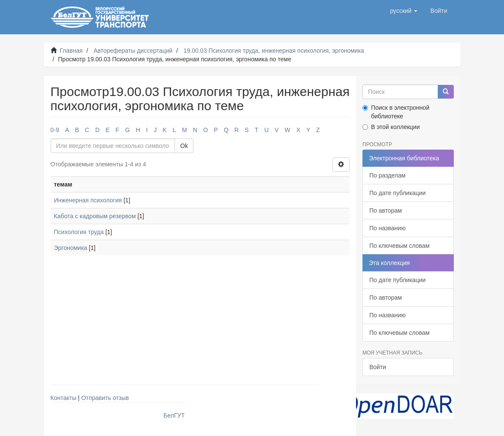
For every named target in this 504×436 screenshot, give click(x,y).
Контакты (63, 398)
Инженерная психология (88, 200)
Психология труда (79, 232)
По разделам (387, 175)
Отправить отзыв (105, 398)
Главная (71, 51)
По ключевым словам (399, 246)
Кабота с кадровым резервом (95, 216)
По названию (388, 228)
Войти (378, 367)
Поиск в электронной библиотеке (396, 112)
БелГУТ (174, 415)
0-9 (55, 130)
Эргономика (71, 248)
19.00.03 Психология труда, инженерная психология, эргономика (274, 51)
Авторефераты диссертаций (133, 51)
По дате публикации (397, 193)
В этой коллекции (391, 127)
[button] (404, 11)
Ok (184, 146)
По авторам (386, 210)
